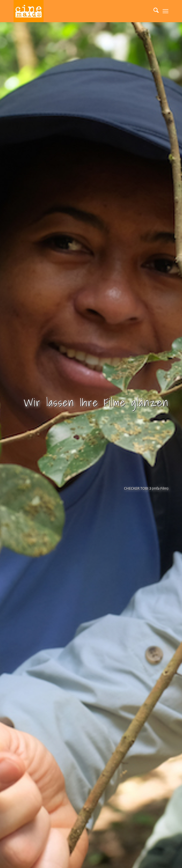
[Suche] (153, 11)
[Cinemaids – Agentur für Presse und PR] (75, 11)
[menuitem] (153, 11)
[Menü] (165, 11)
